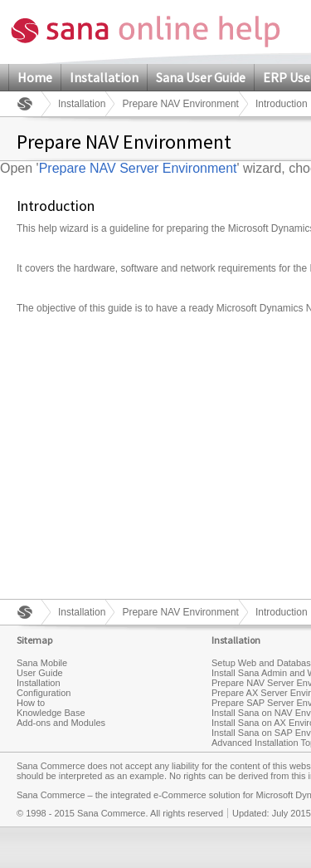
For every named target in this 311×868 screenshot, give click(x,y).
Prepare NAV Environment (180, 104)
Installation (104, 77)
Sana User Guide (201, 77)
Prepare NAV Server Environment (138, 168)
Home (35, 77)
